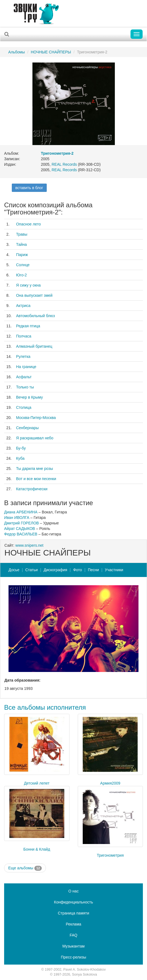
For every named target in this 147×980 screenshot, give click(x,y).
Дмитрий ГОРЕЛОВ (21, 523)
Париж (22, 255)
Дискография (56, 570)
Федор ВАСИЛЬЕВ (21, 534)
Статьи (31, 570)
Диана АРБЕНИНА (21, 512)
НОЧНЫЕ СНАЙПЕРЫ (51, 52)
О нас (73, 891)
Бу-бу (21, 448)
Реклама (73, 924)
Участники (114, 570)
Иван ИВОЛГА (17, 518)
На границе (26, 367)
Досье (14, 570)
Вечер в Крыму (29, 397)
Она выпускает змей (34, 295)
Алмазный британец (34, 346)
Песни (93, 570)
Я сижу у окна (28, 285)
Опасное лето (28, 224)
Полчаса (23, 336)
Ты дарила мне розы (34, 469)
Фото (77, 570)
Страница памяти (73, 913)
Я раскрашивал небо (35, 438)
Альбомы (16, 52)
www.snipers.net (29, 545)
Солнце (23, 265)
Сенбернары (27, 428)
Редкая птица (28, 326)
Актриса (23, 306)
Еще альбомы (25, 868)
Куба (20, 458)
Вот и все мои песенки (36, 479)
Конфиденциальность (73, 902)
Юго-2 (21, 275)
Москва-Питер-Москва (36, 418)
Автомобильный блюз (35, 316)
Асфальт (24, 377)
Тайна (21, 244)
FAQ (73, 935)
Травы (22, 234)
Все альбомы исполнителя (45, 707)
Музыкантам (73, 946)
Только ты (25, 387)
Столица (24, 407)
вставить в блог (29, 188)
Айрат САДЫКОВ (20, 529)
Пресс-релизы (74, 957)
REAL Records (64, 164)
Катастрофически (32, 489)
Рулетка (23, 356)
